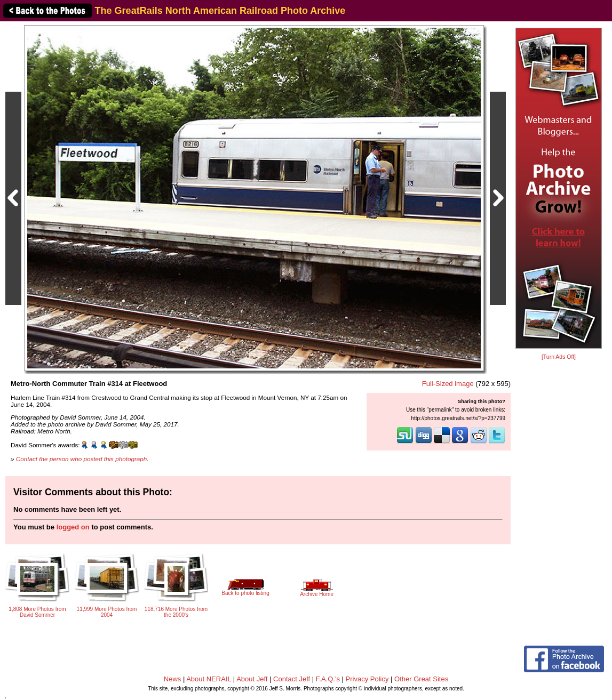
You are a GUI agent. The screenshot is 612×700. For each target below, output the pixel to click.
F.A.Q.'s (328, 679)
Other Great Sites (421, 679)
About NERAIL (209, 679)
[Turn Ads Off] (559, 357)
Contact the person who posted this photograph (82, 459)
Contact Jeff (292, 679)
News (173, 679)
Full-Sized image (448, 384)
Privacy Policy (367, 679)
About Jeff (252, 679)
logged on (73, 527)
